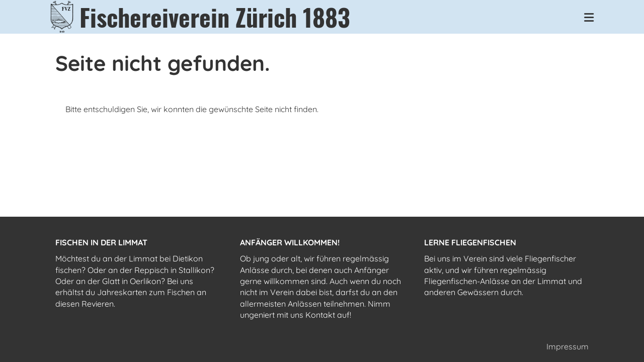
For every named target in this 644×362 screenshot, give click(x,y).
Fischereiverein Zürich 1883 (215, 17)
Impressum (568, 346)
